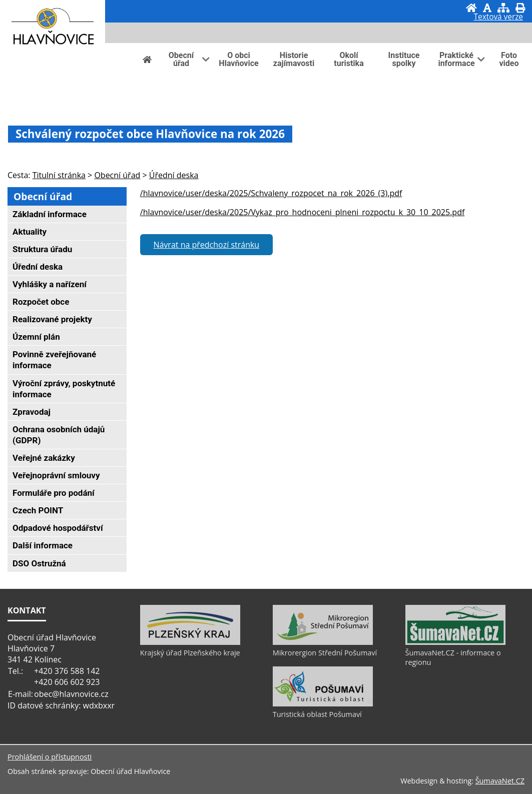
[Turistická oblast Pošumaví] (323, 704)
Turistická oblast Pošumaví (317, 714)
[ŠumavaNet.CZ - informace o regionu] (455, 642)
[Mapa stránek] (503, 8)
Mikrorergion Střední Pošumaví (325, 653)
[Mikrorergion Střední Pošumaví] (323, 642)
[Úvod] (471, 8)
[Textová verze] (498, 18)
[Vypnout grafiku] (487, 8)
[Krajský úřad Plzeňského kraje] (190, 642)
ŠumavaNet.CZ (500, 781)
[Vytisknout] (520, 8)
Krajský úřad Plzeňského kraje (190, 653)
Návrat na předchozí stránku (206, 245)
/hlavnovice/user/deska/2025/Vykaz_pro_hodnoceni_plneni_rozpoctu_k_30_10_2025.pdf (302, 212)
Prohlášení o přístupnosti (50, 757)
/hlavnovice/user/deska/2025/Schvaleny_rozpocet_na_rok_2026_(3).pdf (271, 193)
